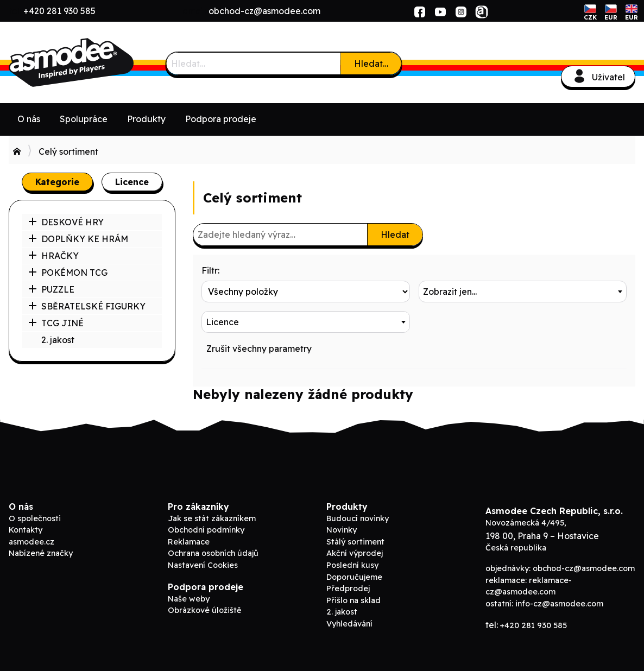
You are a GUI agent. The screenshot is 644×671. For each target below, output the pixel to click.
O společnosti (35, 518)
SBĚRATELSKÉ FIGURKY (87, 306)
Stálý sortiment (355, 542)
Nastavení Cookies (203, 565)
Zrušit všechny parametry (259, 349)
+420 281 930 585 (59, 11)
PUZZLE (51, 289)
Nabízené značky (41, 553)
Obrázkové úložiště (204, 610)
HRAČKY (53, 256)
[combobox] (523, 292)
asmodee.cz (31, 542)
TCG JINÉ (56, 323)
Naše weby (189, 599)
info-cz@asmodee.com (559, 604)
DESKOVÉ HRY (66, 222)
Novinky (342, 530)
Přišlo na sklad (353, 600)
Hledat (395, 235)
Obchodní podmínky (206, 530)
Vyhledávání (349, 624)
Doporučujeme (354, 577)
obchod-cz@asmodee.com (264, 11)
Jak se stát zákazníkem (212, 518)
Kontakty (26, 530)
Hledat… (371, 64)
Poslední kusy (352, 565)
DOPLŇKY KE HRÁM (78, 239)
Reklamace (189, 542)
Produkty (146, 119)
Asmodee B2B (90, 62)
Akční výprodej (355, 553)
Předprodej (348, 588)
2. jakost (58, 340)
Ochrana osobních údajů (213, 553)
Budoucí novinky (358, 518)
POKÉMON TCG (68, 273)
